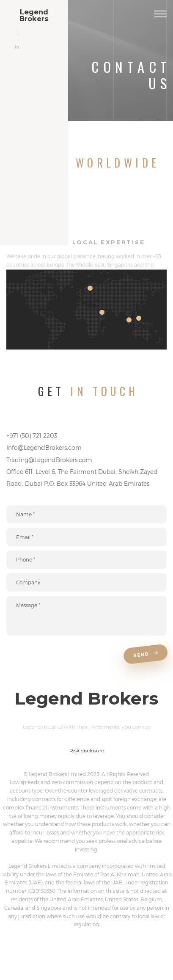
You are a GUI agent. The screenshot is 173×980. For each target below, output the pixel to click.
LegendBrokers (34, 15)
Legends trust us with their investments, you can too (87, 727)
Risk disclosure (87, 750)
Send (146, 655)
